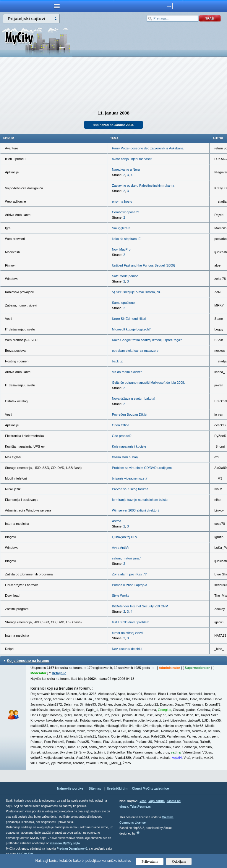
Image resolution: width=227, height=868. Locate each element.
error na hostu (122, 201)
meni (57, 6)
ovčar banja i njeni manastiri (132, 159)
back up (118, 361)
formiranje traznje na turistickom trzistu (140, 500)
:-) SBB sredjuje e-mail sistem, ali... (137, 292)
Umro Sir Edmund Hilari (129, 319)
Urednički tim (117, 788)
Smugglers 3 (121, 228)
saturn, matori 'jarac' (127, 558)
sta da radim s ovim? (127, 372)
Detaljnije (59, 673)
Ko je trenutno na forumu (28, 661)
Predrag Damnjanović (72, 849)
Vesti (143, 801)
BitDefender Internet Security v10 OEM (140, 606)
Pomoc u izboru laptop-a (130, 585)
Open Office (121, 425)
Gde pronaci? (122, 436)
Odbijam (179, 861)
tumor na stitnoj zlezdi (128, 633)
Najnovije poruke (70, 788)
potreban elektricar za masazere (135, 351)
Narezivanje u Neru (126, 170)
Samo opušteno (123, 303)
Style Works (121, 596)
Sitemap (95, 788)
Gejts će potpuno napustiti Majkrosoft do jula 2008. (149, 383)
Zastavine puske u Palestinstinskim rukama (143, 185)
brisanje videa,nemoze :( (130, 478)
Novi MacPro (121, 249)
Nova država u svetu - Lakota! (134, 398)
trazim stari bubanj (125, 457)
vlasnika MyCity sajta (65, 843)
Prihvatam (150, 861)
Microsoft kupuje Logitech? (131, 329)
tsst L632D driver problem (131, 622)
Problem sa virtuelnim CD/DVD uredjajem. (142, 468)
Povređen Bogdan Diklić (129, 414)
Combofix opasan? (126, 212)
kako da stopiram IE (126, 239)
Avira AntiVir (121, 548)
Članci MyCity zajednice (151, 788)
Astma (117, 521)
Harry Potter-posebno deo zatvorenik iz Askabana (148, 148)
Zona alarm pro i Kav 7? (129, 574)
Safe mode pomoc (125, 276)
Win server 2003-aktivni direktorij (136, 510)
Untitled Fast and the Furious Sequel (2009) (144, 265)
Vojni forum (157, 801)
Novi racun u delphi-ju (128, 649)
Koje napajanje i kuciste (129, 446)
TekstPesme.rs (140, 807)
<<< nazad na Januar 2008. (113, 125)
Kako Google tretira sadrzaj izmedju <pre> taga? (147, 340)
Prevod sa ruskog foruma (130, 489)
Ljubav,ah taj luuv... (126, 537)
